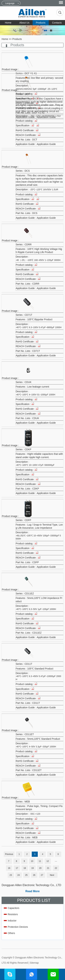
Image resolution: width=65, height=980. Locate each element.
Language (10, 3)
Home (8, 23)
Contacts (57, 23)
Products (41, 23)
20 (40, 868)
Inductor (12, 921)
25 (26, 875)
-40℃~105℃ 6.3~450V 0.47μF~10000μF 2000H (38, 678)
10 (32, 861)
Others (11, 933)
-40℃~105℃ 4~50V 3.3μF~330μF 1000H (36, 747)
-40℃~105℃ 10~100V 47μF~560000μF (35, 465)
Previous (9, 854)
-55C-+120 (35, 814)
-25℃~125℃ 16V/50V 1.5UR (44, 190)
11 (40, 861)
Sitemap (34, 963)
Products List (34, 900)
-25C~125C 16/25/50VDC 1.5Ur (45, 116)
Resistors (13, 914)
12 (48, 861)
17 (17, 868)
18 (25, 868)
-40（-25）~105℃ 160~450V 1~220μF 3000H (38, 260)
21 (48, 868)
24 (18, 875)
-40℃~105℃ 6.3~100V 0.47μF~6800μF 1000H (38, 327)
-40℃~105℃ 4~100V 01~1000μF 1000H (35, 395)
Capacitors (13, 908)
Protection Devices (18, 927)
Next (52, 875)
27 (42, 875)
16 (9, 868)
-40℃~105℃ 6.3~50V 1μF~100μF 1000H (36, 609)
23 (11, 875)
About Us (24, 23)
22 (56, 868)
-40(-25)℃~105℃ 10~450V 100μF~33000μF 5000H (38, 537)
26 (34, 875)
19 (32, 868)
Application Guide (46, 144)
